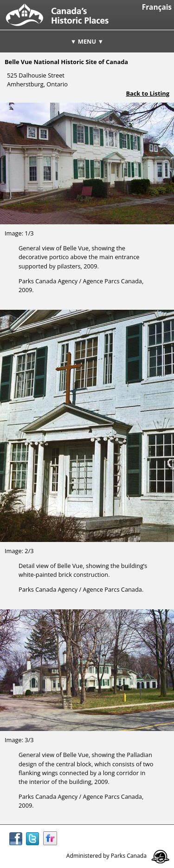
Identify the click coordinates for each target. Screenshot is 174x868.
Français (157, 7)
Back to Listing (148, 93)
